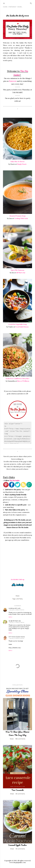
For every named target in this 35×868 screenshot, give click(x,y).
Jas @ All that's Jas (15, 621)
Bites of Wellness (23, 381)
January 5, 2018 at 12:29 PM (17, 638)
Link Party (19, 599)
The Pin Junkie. (15, 480)
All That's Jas (21, 273)
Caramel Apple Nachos (17, 845)
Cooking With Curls (21, 218)
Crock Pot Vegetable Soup (18, 324)
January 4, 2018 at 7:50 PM (17, 610)
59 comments (20, 849)
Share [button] (18, 596)
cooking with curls (14, 608)
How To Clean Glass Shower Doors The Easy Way (17, 733)
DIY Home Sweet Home (17, 637)
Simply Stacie (22, 164)
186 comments (20, 739)
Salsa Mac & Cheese (18, 161)
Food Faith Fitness (22, 327)
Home (5, 7)
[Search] (31, 3)
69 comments (20, 794)
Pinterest (12, 7)
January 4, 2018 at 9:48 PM (17, 622)
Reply (10, 617)
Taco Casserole (18, 790)
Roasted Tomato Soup (18, 216)
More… (20, 7)
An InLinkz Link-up (18, 579)
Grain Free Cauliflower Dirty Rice (17, 378)
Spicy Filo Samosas (18, 270)
